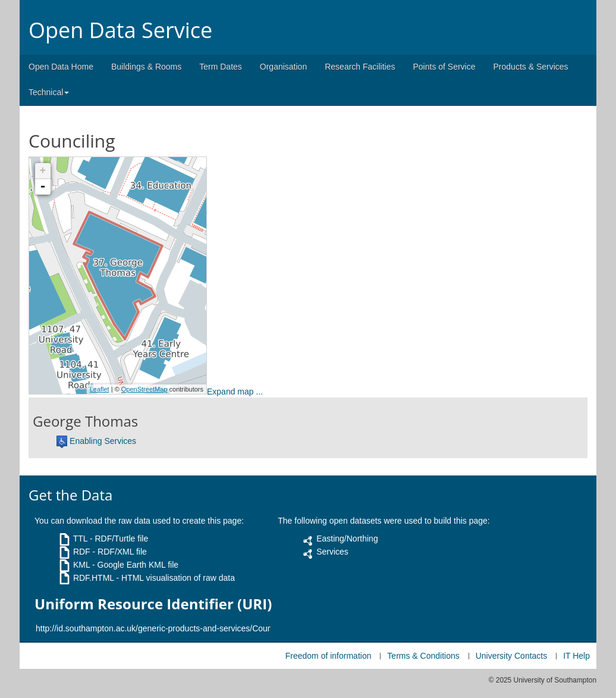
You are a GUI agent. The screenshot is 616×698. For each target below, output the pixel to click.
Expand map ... (235, 392)
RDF (82, 552)
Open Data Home (61, 67)
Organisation (283, 67)
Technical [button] (49, 92)
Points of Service (444, 67)
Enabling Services (103, 441)
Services (332, 552)
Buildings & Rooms (146, 67)
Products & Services (531, 67)
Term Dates (221, 67)
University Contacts (512, 656)
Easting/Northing (347, 539)
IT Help (576, 656)
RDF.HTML (94, 578)
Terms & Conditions (423, 656)
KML (81, 565)
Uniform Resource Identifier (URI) (153, 604)
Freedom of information (329, 656)
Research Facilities (360, 67)
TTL (80, 539)
